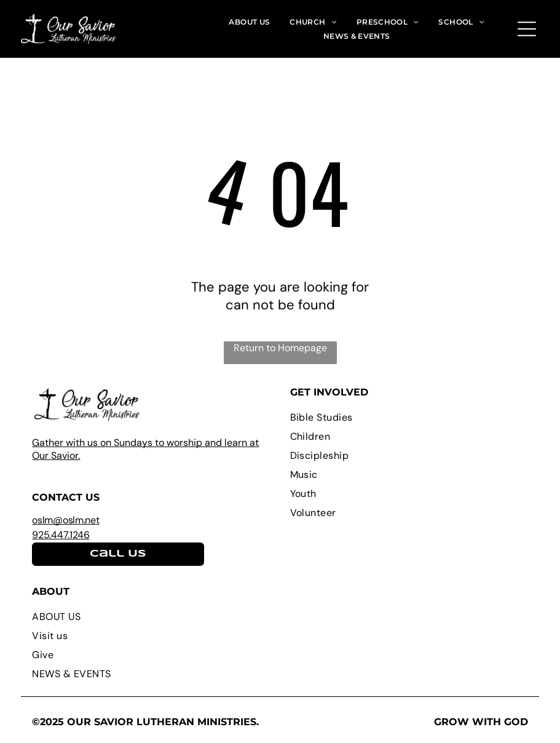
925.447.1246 (61, 535)
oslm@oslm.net (65, 520)
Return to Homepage (280, 348)
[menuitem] (249, 22)
